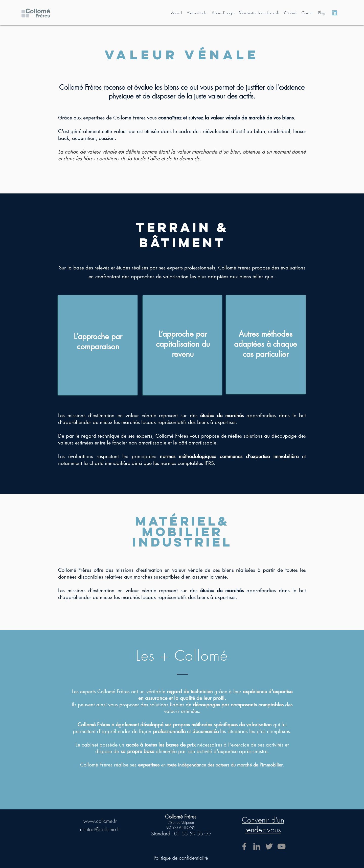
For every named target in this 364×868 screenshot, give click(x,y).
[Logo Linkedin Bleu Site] (334, 13)
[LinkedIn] (257, 846)
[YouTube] (281, 846)
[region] (98, 345)
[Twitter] (269, 846)
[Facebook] (244, 846)
